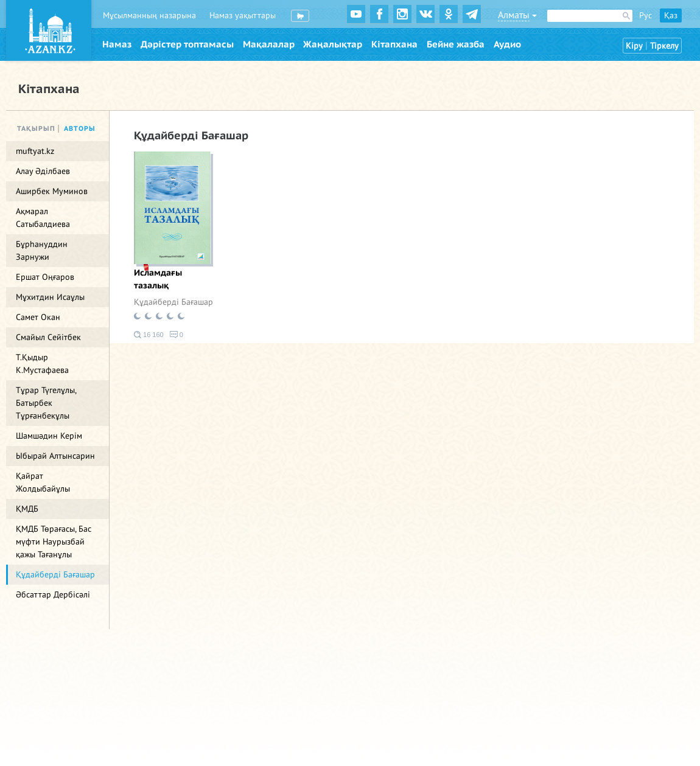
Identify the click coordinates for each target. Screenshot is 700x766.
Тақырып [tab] (36, 129)
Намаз (117, 44)
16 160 (149, 335)
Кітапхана (394, 44)
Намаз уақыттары (243, 16)
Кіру (634, 46)
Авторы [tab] (80, 129)
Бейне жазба (456, 44)
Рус (646, 16)
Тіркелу (664, 46)
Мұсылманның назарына (149, 16)
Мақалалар (269, 44)
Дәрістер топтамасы (187, 44)
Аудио (507, 44)
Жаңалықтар (333, 44)
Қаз (671, 16)
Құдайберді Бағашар (173, 302)
